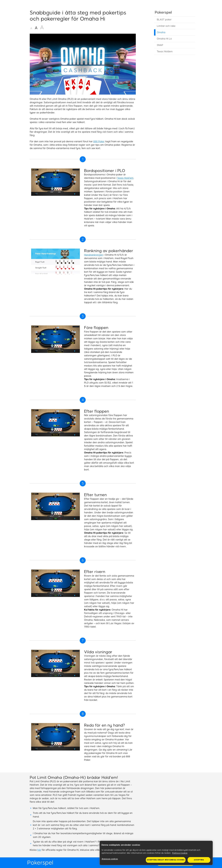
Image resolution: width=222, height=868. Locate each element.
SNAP (160, 45)
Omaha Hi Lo (164, 39)
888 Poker (99, 141)
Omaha (161, 32)
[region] (156, 853)
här (39, 850)
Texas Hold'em (125, 178)
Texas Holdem (165, 51)
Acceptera (199, 860)
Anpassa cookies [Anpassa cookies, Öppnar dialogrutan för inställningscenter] (110, 859)
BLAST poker (164, 20)
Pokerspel (163, 12)
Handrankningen (94, 255)
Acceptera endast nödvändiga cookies (166, 860)
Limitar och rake (166, 26)
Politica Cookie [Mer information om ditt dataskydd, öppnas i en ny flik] (180, 853)
